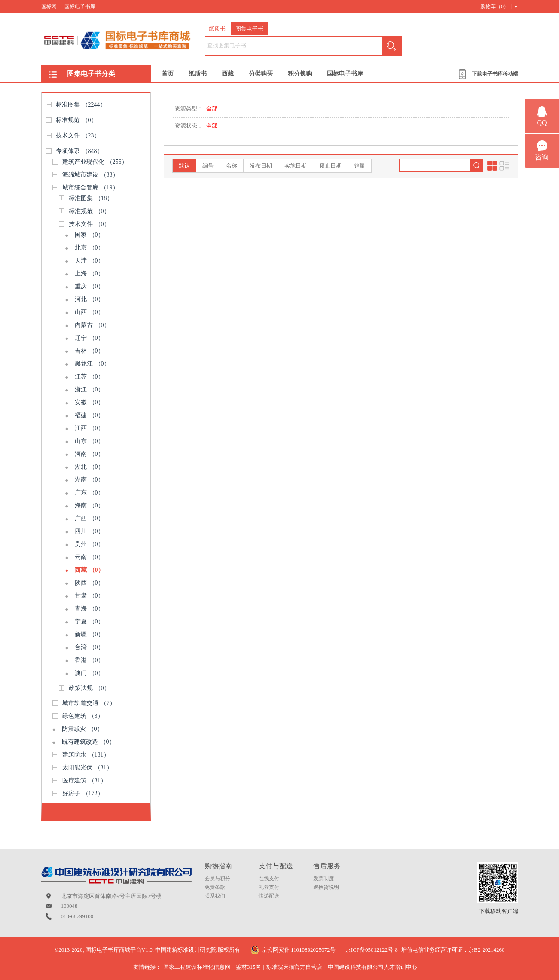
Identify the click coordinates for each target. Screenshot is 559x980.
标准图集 (81, 105)
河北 (89, 299)
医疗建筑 (84, 780)
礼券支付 (269, 887)
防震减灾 (82, 729)
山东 (89, 441)
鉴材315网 (249, 967)
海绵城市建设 (90, 175)
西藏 (228, 74)
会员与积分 (217, 879)
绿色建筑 (83, 716)
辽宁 (89, 338)
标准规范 (76, 120)
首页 (168, 74)
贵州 (89, 544)
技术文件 (78, 136)
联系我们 (215, 896)
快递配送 (269, 896)
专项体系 (79, 151)
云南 (89, 557)
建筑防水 (86, 755)
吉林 (89, 351)
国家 (89, 235)
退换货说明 (326, 887)
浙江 (89, 389)
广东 (89, 493)
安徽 (89, 402)
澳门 (89, 673)
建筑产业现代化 (95, 162)
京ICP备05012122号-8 (372, 950)
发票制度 (324, 879)
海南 (89, 505)
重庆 (89, 286)
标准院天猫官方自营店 (294, 967)
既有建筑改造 (89, 742)
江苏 (89, 377)
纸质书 (217, 29)
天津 (89, 261)
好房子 (83, 793)
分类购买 (261, 74)
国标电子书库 (80, 6)
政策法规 (89, 688)
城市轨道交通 (89, 703)
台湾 (89, 647)
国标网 (49, 6)
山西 (89, 312)
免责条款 (215, 887)
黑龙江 (92, 364)
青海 (89, 609)
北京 (89, 248)
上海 (89, 273)
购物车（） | (496, 6)
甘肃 (89, 596)
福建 (89, 415)
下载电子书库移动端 (495, 74)
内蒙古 (92, 325)
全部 (212, 108)
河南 (89, 454)
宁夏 (89, 621)
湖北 (89, 467)
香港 (89, 660)
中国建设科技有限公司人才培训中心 (373, 967)
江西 (89, 428)
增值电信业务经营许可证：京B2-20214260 (453, 950)
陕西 (89, 583)
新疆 (89, 634)
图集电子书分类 (91, 74)
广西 (89, 518)
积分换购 (300, 74)
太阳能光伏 (87, 768)
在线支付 (269, 879)
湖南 (89, 480)
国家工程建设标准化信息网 (197, 967)
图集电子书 (249, 29)
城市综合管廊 (90, 188)
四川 (89, 531)
